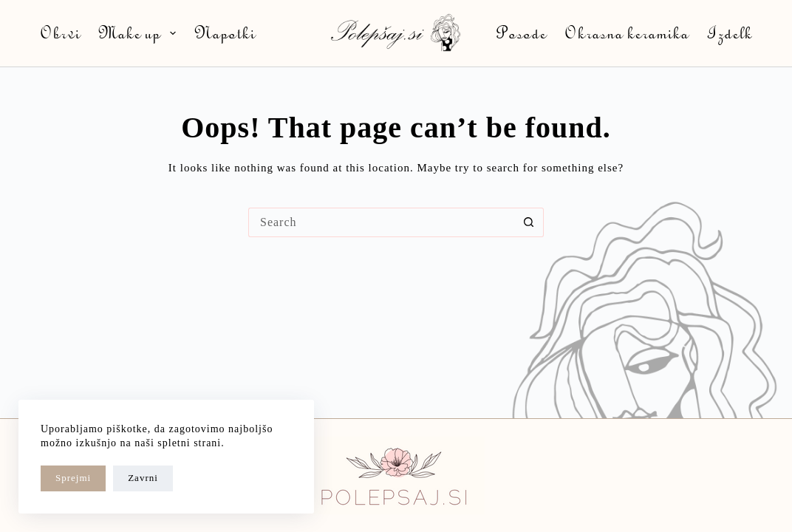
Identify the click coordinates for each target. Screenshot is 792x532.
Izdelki (732, 33)
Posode (521, 33)
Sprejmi (73, 478)
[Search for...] (381, 222)
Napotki (225, 33)
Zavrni (143, 478)
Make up (140, 33)
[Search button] (529, 222)
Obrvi (60, 33)
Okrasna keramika (627, 33)
